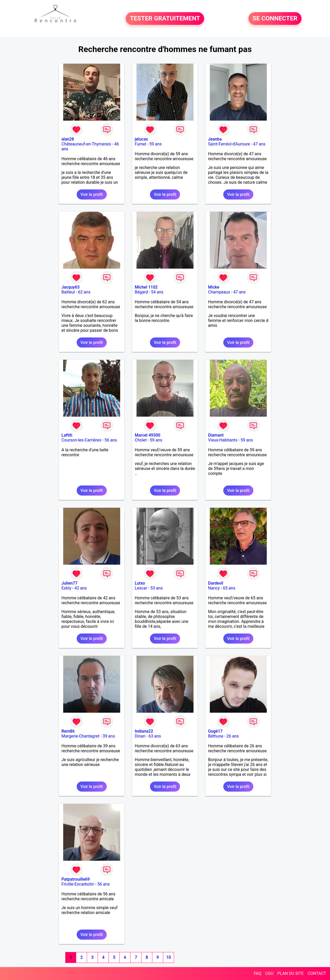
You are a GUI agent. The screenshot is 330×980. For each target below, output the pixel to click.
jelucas (141, 139)
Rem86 (68, 731)
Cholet (141, 440)
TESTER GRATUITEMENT (165, 19)
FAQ (258, 973)
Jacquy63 (70, 287)
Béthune (216, 736)
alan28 (68, 139)
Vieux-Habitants (223, 440)
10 (169, 957)
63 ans (155, 736)
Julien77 (69, 583)
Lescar (141, 588)
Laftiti (67, 435)
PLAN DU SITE (291, 973)
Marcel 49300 (148, 435)
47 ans (259, 144)
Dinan (140, 736)
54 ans (157, 292)
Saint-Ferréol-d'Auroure (229, 144)
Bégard (141, 292)
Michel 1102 (146, 287)
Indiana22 (144, 731)
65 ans (229, 588)
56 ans (111, 440)
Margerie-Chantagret (80, 736)
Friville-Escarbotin (78, 884)
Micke (214, 287)
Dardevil (216, 583)
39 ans (109, 736)
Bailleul (68, 292)
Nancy (214, 588)
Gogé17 (215, 731)
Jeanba (215, 139)
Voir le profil (92, 194)
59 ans (156, 144)
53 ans (157, 588)
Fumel (140, 144)
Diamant (216, 435)
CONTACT (317, 973)
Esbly (66, 588)
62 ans (84, 292)
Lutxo (140, 583)
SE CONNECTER (275, 19)
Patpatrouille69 (76, 879)
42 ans (81, 588)
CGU (269, 973)
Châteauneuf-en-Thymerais (86, 144)
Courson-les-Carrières (81, 440)
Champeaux (219, 292)
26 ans (233, 736)
